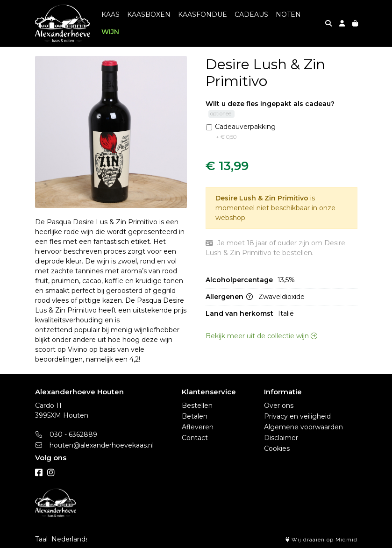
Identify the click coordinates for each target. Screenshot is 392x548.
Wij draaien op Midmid (321, 540)
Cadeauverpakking (245, 155)
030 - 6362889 (66, 434)
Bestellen (197, 406)
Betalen (195, 416)
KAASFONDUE (203, 14)
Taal (41, 539)
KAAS (110, 14)
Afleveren (198, 427)
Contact (195, 438)
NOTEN (288, 14)
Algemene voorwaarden (303, 427)
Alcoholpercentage (239, 303)
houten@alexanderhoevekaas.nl (95, 445)
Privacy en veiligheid (297, 416)
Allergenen (229, 320)
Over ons (279, 406)
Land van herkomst (239, 337)
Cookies (277, 448)
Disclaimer (281, 438)
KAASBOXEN (149, 14)
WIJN (110, 32)
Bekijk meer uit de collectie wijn (261, 359)
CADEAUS (251, 14)
